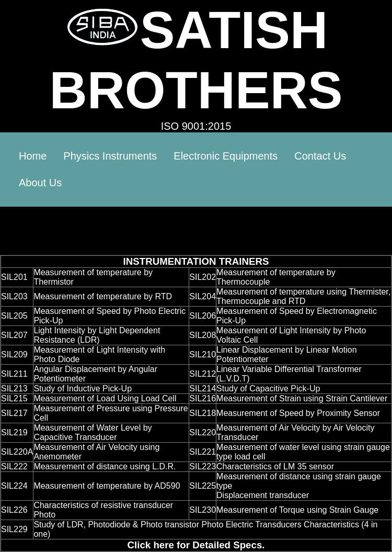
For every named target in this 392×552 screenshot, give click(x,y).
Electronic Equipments (226, 156)
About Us (40, 183)
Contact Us (320, 156)
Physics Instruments (110, 156)
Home (33, 156)
